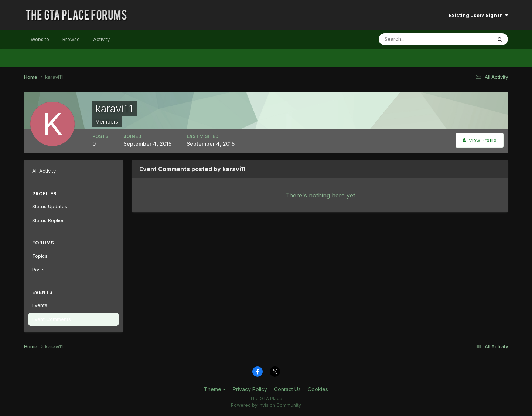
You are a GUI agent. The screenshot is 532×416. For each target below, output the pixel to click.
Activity (101, 39)
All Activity (44, 171)
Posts (38, 270)
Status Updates (50, 206)
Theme (215, 389)
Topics (40, 256)
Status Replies (48, 220)
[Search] (411, 39)
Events (40, 305)
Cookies (318, 389)
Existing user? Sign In (478, 15)
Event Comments (52, 319)
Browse (71, 39)
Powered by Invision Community (266, 405)
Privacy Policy (250, 389)
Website (40, 39)
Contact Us (287, 389)
